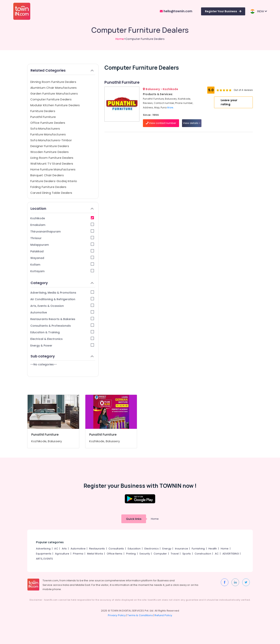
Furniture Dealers (43, 111)
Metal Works (95, 554)
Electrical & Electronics (62, 339)
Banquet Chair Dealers (47, 175)
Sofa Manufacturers (45, 129)
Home (120, 39)
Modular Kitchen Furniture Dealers (55, 105)
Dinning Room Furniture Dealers (53, 82)
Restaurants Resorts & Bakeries (62, 319)
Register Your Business (223, 11)
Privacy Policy (117, 615)
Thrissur (62, 238)
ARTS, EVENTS (44, 559)
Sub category (62, 356)
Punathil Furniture (43, 117)
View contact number (161, 123)
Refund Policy (163, 615)
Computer (160, 554)
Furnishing (198, 549)
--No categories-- (44, 364)
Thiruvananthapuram (62, 231)
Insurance (182, 549)
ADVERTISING (231, 554)
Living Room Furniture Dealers (52, 158)
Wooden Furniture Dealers (49, 152)
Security (145, 554)
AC (56, 549)
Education (134, 549)
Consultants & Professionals (62, 326)
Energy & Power (62, 345)
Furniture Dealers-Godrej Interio (54, 181)
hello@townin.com (176, 11)
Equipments (44, 554)
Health (213, 549)
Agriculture (62, 554)
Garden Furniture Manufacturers (54, 93)
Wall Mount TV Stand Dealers (52, 164)
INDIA (259, 11)
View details (192, 123)
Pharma (78, 554)
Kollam (62, 265)
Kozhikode (62, 218)
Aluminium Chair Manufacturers (54, 88)
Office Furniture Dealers (48, 123)
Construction (203, 554)
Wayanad (62, 258)
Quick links (134, 519)
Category (62, 283)
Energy (167, 549)
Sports (187, 554)
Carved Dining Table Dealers (51, 193)
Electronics (152, 549)
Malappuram (62, 245)
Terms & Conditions (140, 615)
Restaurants (97, 549)
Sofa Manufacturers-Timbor (51, 140)
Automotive (62, 312)
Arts (64, 549)
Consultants (116, 549)
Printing (131, 554)
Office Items (115, 554)
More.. (171, 107)
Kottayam (62, 271)
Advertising (43, 549)
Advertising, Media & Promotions (62, 293)
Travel (175, 554)
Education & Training (62, 332)
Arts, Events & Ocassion (62, 306)
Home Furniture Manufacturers (53, 169)
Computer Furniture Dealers (51, 99)
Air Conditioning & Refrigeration (62, 299)
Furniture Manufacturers (48, 134)
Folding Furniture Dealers (48, 187)
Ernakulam (62, 225)
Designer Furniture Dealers (50, 146)
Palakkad (62, 251)
